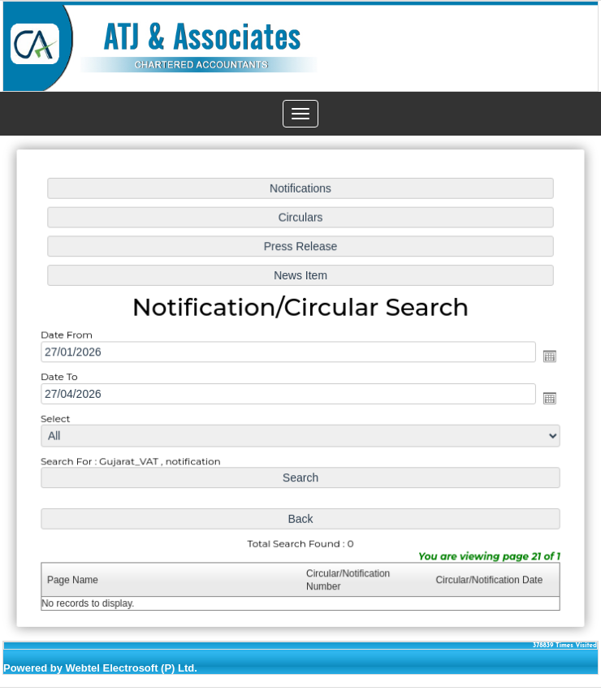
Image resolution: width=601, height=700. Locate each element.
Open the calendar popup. (545, 356)
